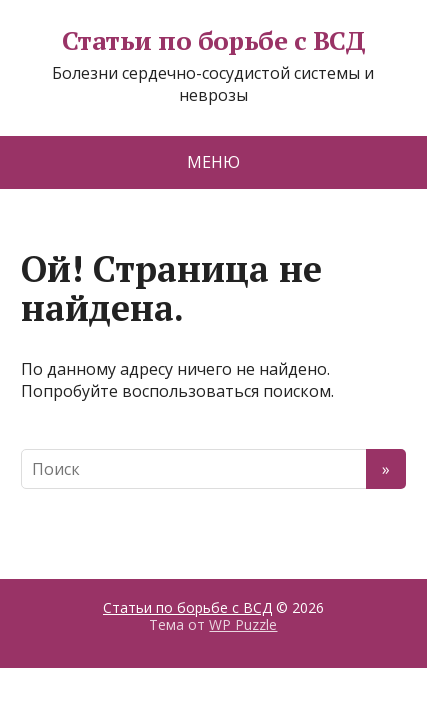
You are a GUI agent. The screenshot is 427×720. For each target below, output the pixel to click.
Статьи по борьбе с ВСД (214, 41)
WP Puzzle (243, 624)
